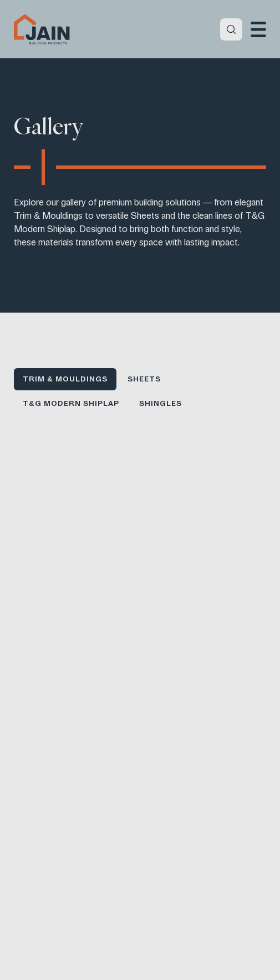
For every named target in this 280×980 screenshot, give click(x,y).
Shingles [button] (161, 403)
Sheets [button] (144, 379)
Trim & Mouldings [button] (65, 379)
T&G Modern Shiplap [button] (71, 403)
